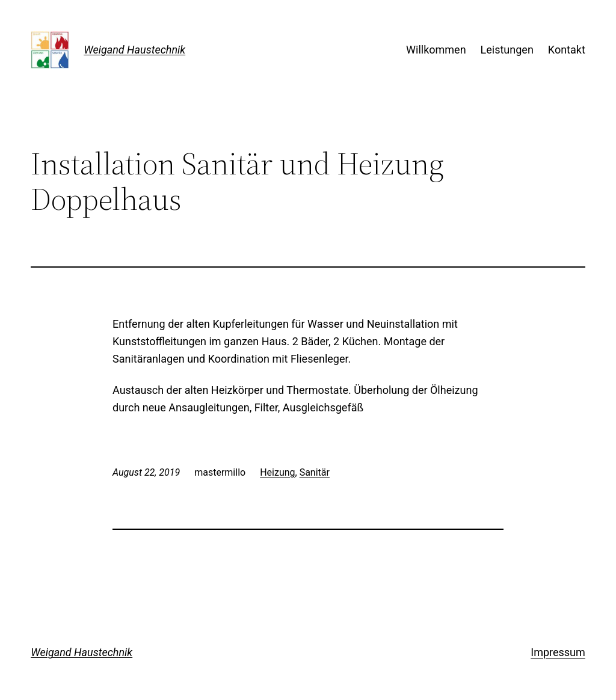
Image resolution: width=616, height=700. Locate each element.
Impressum (558, 652)
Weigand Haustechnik (134, 50)
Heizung (277, 472)
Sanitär (315, 472)
